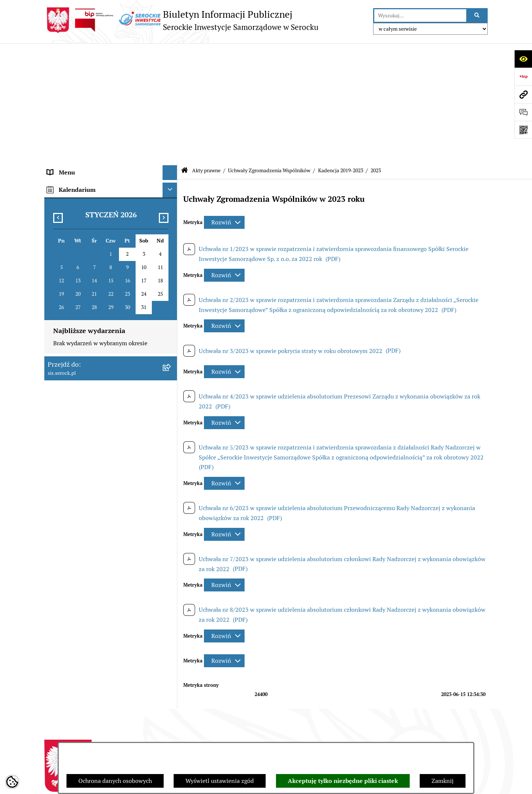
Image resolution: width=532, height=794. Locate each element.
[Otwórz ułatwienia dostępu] (523, 59)
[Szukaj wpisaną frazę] (478, 16)
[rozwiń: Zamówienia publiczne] (172, 504)
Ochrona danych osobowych (115, 781)
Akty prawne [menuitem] (64, 97)
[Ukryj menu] (170, 53)
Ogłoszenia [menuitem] (62, 429)
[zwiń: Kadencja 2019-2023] (172, 185)
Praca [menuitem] (54, 444)
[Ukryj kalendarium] (170, 536)
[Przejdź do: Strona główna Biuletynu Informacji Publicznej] (185, 52)
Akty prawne (206, 51)
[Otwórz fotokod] (523, 130)
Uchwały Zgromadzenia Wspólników (269, 51)
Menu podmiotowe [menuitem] (72, 68)
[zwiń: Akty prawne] (172, 98)
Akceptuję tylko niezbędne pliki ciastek (343, 781)
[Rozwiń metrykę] (224, 103)
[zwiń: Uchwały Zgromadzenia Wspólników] (172, 165)
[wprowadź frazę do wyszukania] (420, 16)
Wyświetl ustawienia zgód (220, 781)
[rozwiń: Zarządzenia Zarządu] (172, 381)
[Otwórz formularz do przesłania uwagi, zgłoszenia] (523, 112)
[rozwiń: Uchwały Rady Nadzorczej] (172, 341)
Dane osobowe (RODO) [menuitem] (77, 518)
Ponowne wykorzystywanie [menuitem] (83, 488)
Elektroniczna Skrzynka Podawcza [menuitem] (92, 474)
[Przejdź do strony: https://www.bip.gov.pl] (523, 77)
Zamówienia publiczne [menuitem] (77, 503)
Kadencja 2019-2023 (341, 51)
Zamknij (443, 781)
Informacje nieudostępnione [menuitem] (85, 415)
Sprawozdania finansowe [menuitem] (80, 400)
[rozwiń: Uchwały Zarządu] (172, 361)
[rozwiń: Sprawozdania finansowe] (172, 400)
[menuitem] (111, 121)
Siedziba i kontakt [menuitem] (71, 83)
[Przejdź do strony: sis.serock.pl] (523, 94)
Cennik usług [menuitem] (64, 459)
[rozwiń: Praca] (172, 444)
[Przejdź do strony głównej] (181, 20)
